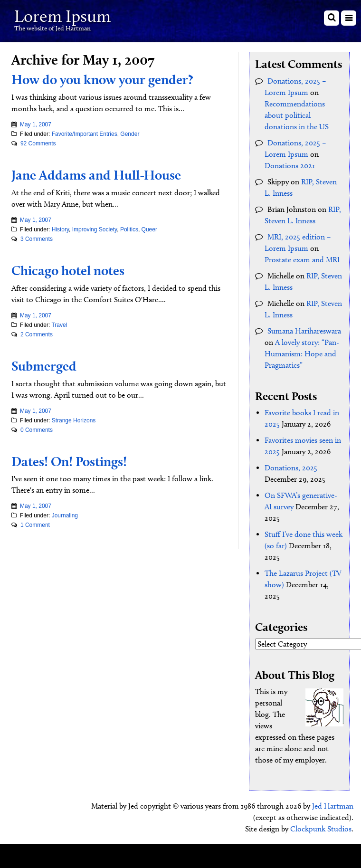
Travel (59, 325)
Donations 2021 (290, 166)
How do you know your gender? (102, 79)
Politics (129, 229)
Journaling (65, 515)
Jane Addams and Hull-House (96, 175)
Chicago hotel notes (68, 270)
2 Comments (37, 334)
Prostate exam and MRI (302, 260)
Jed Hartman (333, 806)
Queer (149, 229)
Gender (130, 134)
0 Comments (37, 430)
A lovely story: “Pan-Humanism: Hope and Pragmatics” (302, 354)
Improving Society (95, 229)
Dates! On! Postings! (69, 461)
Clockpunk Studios (321, 829)
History (60, 229)
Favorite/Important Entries (85, 134)
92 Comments (38, 143)
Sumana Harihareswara (304, 331)
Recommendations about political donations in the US (297, 115)
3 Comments (37, 239)
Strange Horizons (74, 420)
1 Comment (35, 525)
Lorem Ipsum (62, 16)
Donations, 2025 (291, 468)
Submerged (44, 366)
